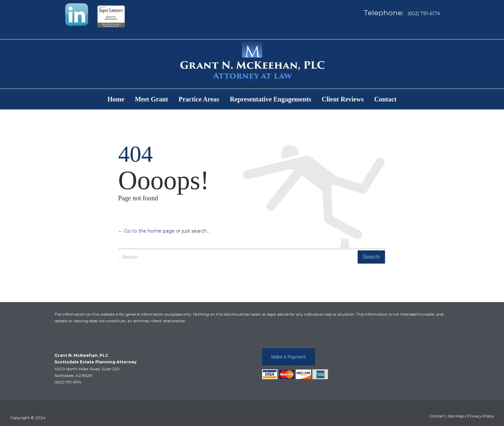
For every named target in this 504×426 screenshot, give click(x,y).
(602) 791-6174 (68, 382)
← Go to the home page (147, 231)
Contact (437, 416)
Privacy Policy (481, 416)
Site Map (456, 416)
